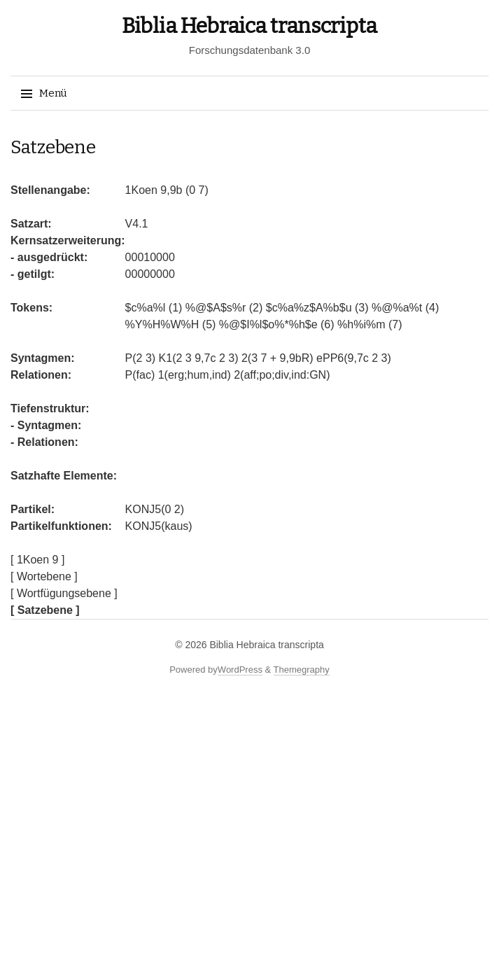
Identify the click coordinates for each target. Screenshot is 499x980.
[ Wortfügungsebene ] (64, 593)
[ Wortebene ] (44, 576)
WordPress (240, 670)
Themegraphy (302, 670)
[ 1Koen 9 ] (37, 560)
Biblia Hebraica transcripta (249, 26)
